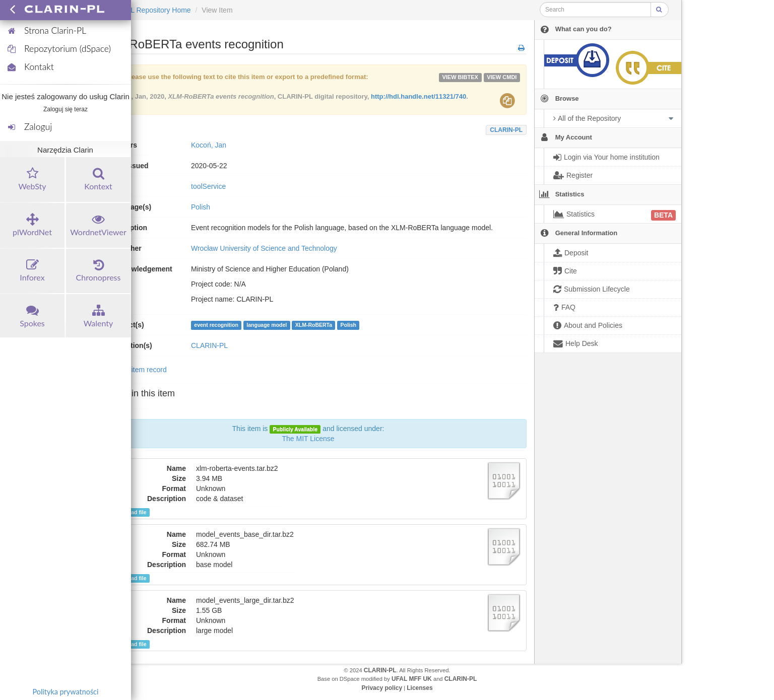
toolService (208, 186)
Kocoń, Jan (209, 145)
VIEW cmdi (502, 77)
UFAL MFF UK (412, 679)
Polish (349, 325)
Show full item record (134, 370)
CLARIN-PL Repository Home (144, 10)
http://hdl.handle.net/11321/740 (418, 96)
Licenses (420, 688)
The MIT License (308, 439)
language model (267, 325)
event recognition (216, 325)
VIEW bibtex (460, 77)
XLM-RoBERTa (314, 325)
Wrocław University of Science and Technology (264, 248)
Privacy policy (382, 688)
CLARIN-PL (506, 130)
